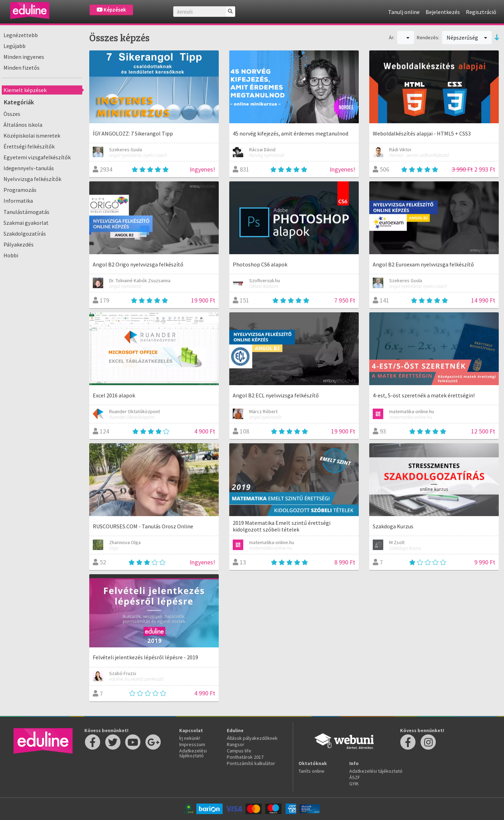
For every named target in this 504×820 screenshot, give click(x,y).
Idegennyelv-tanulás (29, 168)
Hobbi (11, 255)
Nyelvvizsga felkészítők (32, 179)
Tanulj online (404, 12)
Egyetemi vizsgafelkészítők (37, 157)
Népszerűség (467, 37)
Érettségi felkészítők (29, 146)
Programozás (20, 190)
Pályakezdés (19, 244)
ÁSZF (355, 777)
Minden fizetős (22, 68)
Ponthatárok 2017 (245, 757)
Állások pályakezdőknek (252, 738)
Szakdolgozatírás (25, 234)
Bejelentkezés (443, 12)
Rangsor (236, 744)
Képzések (111, 10)
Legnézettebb (21, 35)
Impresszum (192, 744)
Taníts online (311, 771)
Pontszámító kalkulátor (251, 763)
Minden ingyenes (24, 57)
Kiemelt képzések (25, 90)
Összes (12, 114)
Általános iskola (23, 125)
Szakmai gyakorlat (26, 223)
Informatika (18, 201)
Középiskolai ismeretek (32, 135)
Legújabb (15, 46)
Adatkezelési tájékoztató (193, 753)
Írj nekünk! (190, 738)
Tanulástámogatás (26, 212)
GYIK (354, 784)
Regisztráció (481, 12)
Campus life (239, 751)
